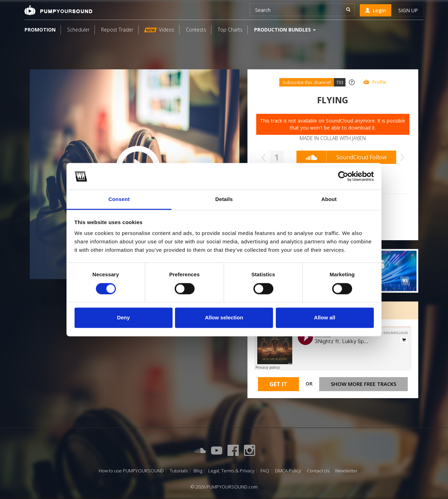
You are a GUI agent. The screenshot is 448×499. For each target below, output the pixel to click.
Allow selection (224, 318)
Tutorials (179, 471)
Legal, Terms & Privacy (231, 471)
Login (376, 10)
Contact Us (318, 471)
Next (400, 158)
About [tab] (329, 199)
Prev (265, 158)
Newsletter (346, 471)
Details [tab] (224, 199)
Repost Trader (117, 30)
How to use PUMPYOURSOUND (131, 471)
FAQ (265, 471)
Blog (198, 471)
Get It (278, 384)
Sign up (408, 10)
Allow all (325, 318)
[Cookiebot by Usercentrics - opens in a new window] (343, 176)
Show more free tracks (363, 384)
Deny (123, 318)
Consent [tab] (119, 199)
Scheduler (78, 30)
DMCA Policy (288, 471)
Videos (159, 30)
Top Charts (230, 30)
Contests (196, 30)
